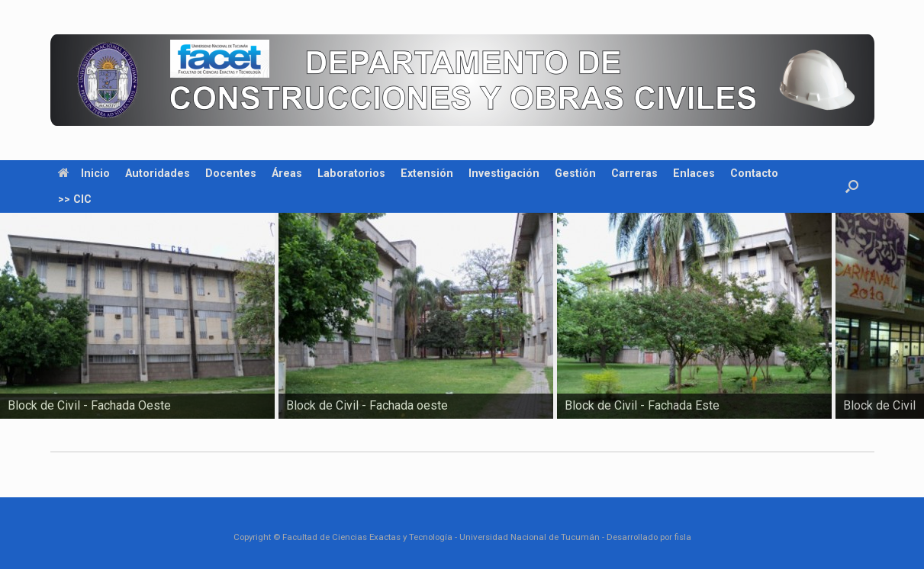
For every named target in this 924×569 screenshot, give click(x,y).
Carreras (634, 173)
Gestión (575, 173)
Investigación (504, 173)
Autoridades (158, 173)
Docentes (231, 173)
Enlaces (694, 173)
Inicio (84, 173)
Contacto (754, 173)
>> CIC (75, 199)
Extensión (427, 173)
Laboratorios (351, 173)
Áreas (287, 173)
